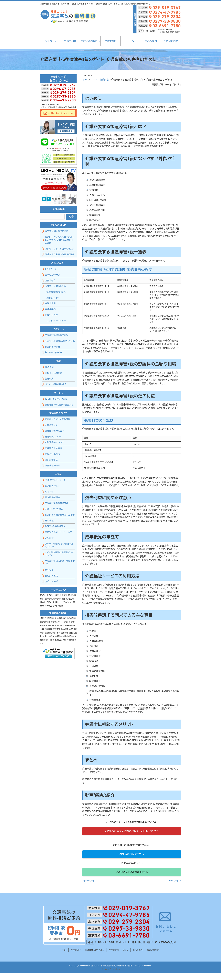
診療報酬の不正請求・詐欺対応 (59, 405)
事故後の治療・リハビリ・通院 (58, 532)
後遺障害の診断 (53, 347)
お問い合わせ (171, 41)
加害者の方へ (53, 298)
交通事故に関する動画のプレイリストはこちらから (132, 831)
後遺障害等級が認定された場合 (60, 515)
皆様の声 (49, 379)
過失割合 (49, 538)
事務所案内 (151, 41)
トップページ (50, 41)
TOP (64, 950)
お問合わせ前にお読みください (60, 249)
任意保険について (53, 437)
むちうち (49, 492)
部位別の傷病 (51, 576)
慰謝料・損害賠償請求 (55, 526)
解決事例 (49, 367)
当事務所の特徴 (53, 275)
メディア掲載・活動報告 (56, 384)
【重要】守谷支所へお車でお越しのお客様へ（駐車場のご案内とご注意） (60, 240)
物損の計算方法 (53, 454)
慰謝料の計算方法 (54, 448)
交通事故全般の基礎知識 (57, 503)
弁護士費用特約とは (55, 431)
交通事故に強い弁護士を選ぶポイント (60, 563)
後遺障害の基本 (53, 486)
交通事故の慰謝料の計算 (57, 335)
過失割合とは (51, 460)
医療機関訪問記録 (54, 373)
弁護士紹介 (70, 41)
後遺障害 (104, 80)
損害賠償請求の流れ (56, 292)
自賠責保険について (55, 442)
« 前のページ (89, 881)
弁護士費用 (110, 41)
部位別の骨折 (51, 581)
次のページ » (175, 881)
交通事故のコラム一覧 (55, 480)
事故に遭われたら (90, 41)
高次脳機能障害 (53, 497)
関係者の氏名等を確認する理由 (60, 254)
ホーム (85, 80)
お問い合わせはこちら (132, 854)
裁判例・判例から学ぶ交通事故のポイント (59, 545)
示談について (51, 425)
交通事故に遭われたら (56, 286)
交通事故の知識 (53, 466)
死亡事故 (49, 521)
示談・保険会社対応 (54, 509)
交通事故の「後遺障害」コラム (132, 872)
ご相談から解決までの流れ (58, 419)
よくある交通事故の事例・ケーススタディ (60, 554)
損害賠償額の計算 (54, 353)
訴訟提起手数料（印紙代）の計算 (60, 341)
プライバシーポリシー (56, 321)
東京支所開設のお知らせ (57, 231)
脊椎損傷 (49, 570)
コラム (131, 41)
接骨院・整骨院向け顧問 (56, 399)
